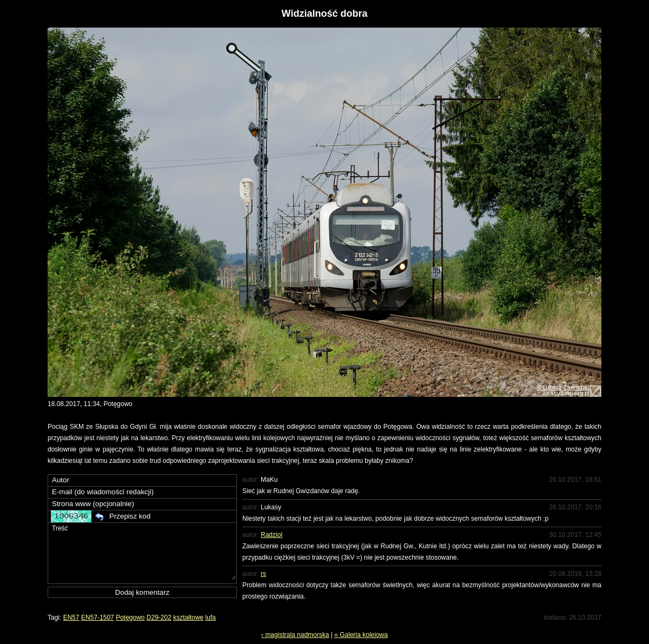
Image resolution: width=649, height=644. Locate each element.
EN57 (71, 618)
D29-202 (159, 618)
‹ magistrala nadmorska (295, 635)
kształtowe (188, 618)
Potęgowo (130, 618)
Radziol (271, 535)
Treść (143, 551)
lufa (211, 618)
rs (263, 574)
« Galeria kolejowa (361, 635)
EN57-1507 (98, 618)
